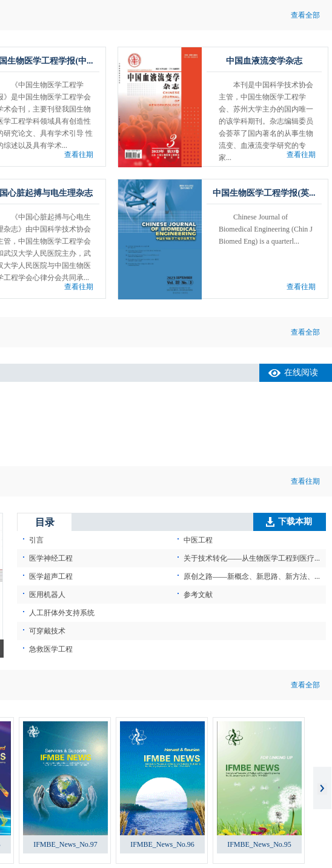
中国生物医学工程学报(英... (264, 193)
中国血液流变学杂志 (264, 61)
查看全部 (305, 15)
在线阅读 (301, 372)
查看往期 (79, 155)
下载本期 (295, 522)
